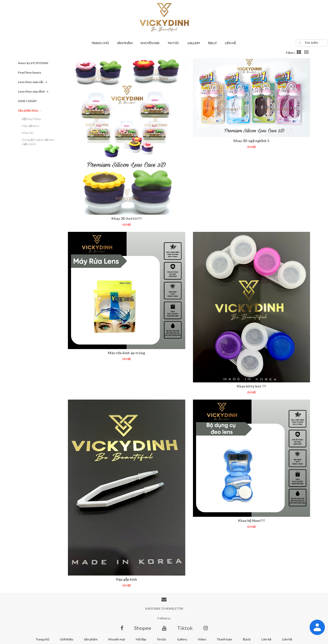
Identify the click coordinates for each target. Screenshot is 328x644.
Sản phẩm (125, 43)
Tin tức (173, 43)
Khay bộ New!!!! (252, 521)
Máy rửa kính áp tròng (126, 353)
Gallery (194, 43)
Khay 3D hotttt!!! (127, 218)
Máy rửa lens (30, 126)
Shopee (143, 628)
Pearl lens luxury (29, 72)
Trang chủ (100, 43)
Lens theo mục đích (33, 91)
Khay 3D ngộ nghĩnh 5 (251, 141)
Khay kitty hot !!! (251, 386)
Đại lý (213, 43)
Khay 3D (28, 133)
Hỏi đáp (141, 639)
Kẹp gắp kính (127, 579)
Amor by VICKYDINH (33, 63)
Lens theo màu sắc (33, 82)
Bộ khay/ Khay (31, 119)
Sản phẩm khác (30, 110)
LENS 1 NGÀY (27, 101)
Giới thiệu (67, 639)
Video (202, 639)
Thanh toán (224, 639)
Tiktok (185, 628)
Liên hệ (230, 43)
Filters (290, 53)
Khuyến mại (150, 43)
